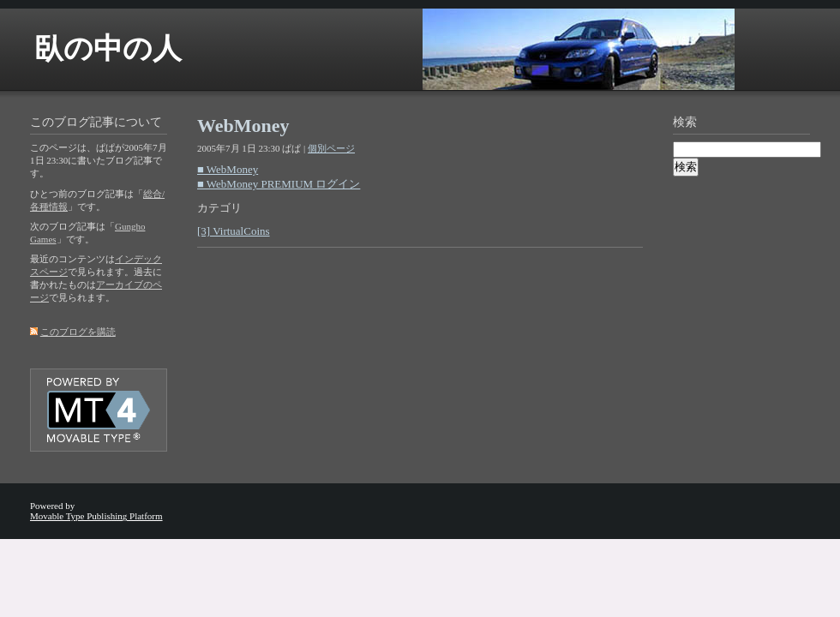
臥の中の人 (108, 48)
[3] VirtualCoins (234, 231)
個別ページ (331, 148)
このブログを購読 (78, 332)
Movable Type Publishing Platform (96, 516)
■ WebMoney (228, 169)
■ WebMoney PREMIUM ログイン (279, 184)
